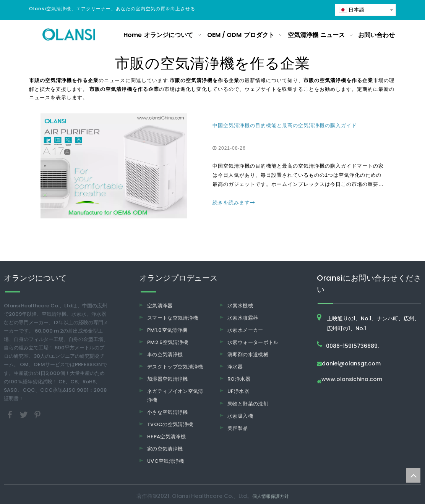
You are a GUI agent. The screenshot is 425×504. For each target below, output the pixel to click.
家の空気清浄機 (165, 449)
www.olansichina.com (352, 380)
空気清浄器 (160, 306)
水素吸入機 (240, 416)
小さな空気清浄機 (168, 412)
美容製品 (238, 428)
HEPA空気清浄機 (166, 437)
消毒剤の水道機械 (248, 355)
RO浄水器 (239, 379)
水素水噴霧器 (243, 318)
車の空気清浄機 (165, 355)
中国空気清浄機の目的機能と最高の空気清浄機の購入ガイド (285, 125)
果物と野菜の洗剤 (248, 404)
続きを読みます (234, 203)
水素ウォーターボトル (253, 342)
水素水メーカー (245, 330)
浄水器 (235, 367)
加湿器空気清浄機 (168, 379)
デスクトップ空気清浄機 (175, 367)
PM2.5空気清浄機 (168, 342)
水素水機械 (240, 306)
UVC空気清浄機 (166, 461)
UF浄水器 (238, 391)
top (413, 475)
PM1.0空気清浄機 (167, 330)
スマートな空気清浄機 (173, 318)
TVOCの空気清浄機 (170, 424)
